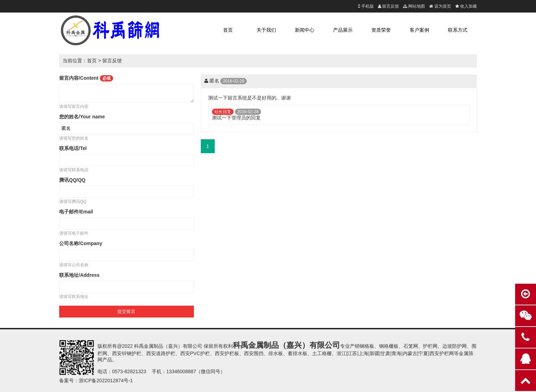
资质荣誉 (381, 30)
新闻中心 (305, 30)
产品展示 (343, 30)
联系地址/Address (79, 275)
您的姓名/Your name (82, 117)
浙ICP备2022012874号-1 (106, 381)
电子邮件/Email (76, 212)
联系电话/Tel (73, 148)
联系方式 (458, 30)
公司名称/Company (81, 243)
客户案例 (419, 30)
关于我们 (266, 30)
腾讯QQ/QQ (72, 180)
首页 (228, 30)
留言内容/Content (86, 78)
